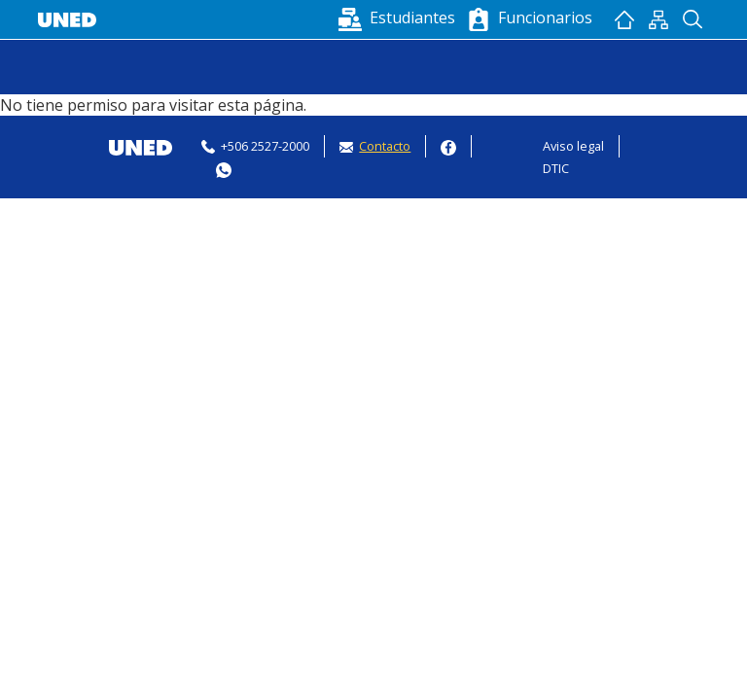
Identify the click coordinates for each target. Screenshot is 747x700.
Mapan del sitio (658, 19)
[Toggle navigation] (51, 67)
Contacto (385, 146)
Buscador (692, 19)
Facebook (448, 145)
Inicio (624, 19)
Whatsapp (224, 168)
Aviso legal (573, 146)
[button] (399, 17)
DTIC (556, 168)
